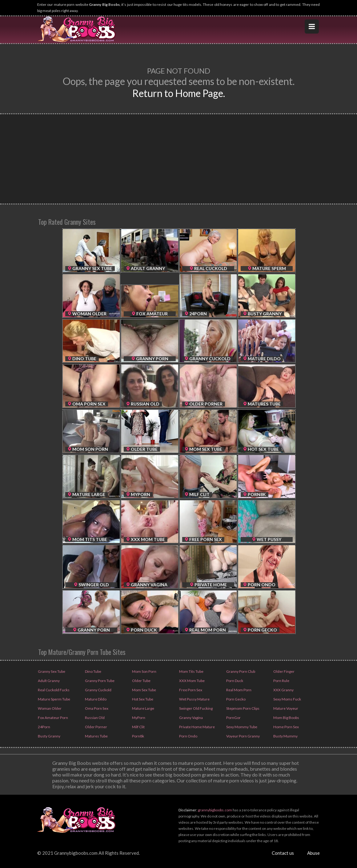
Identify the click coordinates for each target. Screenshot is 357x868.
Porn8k (138, 736)
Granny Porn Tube (99, 681)
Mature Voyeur (285, 708)
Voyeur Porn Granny (243, 736)
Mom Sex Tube (144, 690)
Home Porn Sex (286, 727)
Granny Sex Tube (51, 671)
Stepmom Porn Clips (243, 708)
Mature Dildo (95, 699)
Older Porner (96, 727)
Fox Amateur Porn (53, 718)
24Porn (44, 727)
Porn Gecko (236, 699)
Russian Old (94, 718)
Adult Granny (48, 681)
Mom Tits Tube (191, 671)
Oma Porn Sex (96, 708)
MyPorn (138, 718)
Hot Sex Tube (142, 699)
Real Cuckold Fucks (53, 690)
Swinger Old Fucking (196, 708)
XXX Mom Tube (192, 681)
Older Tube (141, 681)
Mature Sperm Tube (54, 699)
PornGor (233, 718)
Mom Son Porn (144, 671)
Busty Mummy (285, 736)
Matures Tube (96, 736)
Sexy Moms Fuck (287, 699)
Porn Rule (281, 681)
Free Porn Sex (190, 690)
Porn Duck (234, 681)
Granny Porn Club (240, 671)
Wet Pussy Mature (194, 699)
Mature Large (143, 708)
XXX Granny (283, 690)
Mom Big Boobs (286, 718)
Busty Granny (49, 736)
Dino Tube (93, 671)
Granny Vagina (191, 718)
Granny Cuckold (98, 690)
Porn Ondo (188, 736)
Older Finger (284, 671)
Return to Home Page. (179, 93)
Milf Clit (138, 727)
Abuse (313, 853)
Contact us (283, 853)
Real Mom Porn (239, 690)
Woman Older (49, 708)
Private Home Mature (197, 727)
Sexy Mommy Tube (241, 727)
